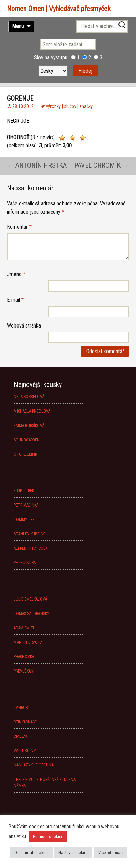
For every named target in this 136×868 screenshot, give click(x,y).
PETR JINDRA (25, 563)
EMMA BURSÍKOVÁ (29, 426)
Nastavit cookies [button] (73, 852)
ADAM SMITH (25, 628)
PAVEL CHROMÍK (102, 165)
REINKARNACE (25, 722)
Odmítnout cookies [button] (31, 852)
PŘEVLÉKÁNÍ (24, 671)
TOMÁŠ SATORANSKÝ (32, 614)
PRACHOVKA (24, 657)
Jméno (16, 274)
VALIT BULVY (25, 751)
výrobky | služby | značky (69, 106)
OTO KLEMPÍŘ (25, 454)
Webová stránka (24, 326)
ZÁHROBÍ (21, 708)
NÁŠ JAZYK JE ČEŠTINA (34, 765)
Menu (18, 26)
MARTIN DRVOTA (28, 642)
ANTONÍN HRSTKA (37, 165)
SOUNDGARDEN (27, 440)
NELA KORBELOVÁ (29, 397)
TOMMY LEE (24, 520)
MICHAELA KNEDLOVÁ (32, 411)
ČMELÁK (21, 736)
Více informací (111, 852)
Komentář (19, 227)
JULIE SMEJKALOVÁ (30, 599)
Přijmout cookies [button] (48, 837)
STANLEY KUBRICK (29, 534)
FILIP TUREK (24, 491)
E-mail (15, 300)
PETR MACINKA (26, 505)
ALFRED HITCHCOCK (31, 548)
